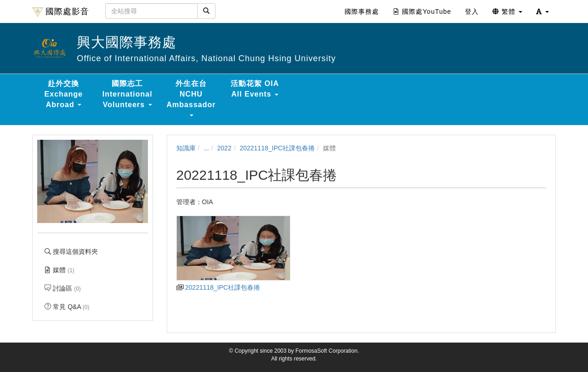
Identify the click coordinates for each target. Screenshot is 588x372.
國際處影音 (61, 12)
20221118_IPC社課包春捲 (277, 148)
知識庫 (186, 148)
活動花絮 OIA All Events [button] (255, 89)
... (206, 148)
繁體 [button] (507, 11)
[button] (543, 11)
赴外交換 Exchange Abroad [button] (64, 94)
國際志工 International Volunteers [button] (127, 94)
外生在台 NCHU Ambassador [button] (191, 98)
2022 (224, 148)
